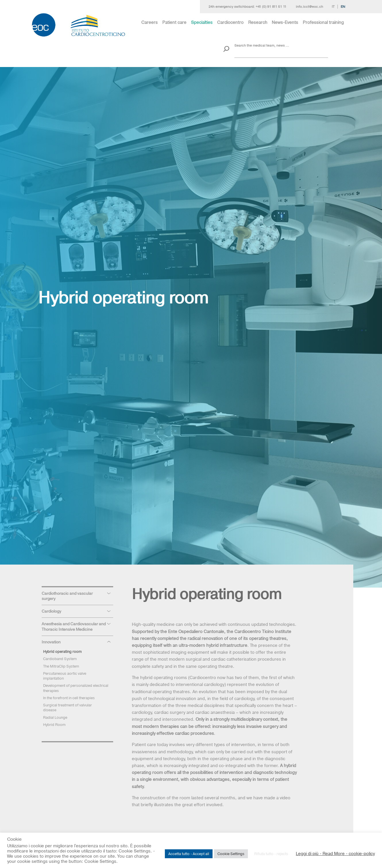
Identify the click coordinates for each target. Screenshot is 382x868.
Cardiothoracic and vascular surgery (67, 596)
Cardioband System (60, 659)
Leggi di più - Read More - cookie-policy (335, 854)
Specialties (202, 22)
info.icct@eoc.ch (309, 7)
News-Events (285, 22)
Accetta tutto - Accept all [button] (189, 854)
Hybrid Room (54, 724)
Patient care (174, 22)
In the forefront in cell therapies (69, 698)
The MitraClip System (61, 666)
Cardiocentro (230, 22)
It (333, 7)
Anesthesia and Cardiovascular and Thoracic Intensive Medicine (74, 627)
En (343, 7)
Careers (149, 22)
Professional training (323, 22)
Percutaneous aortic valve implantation (65, 676)
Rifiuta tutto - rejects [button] (271, 854)
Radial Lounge (55, 717)
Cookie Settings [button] (231, 854)
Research (258, 22)
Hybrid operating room (62, 651)
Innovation (51, 642)
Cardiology (51, 611)
